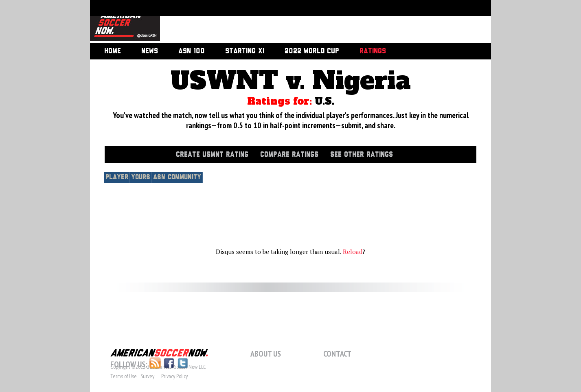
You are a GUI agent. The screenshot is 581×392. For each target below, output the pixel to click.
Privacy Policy (174, 376)
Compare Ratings (289, 155)
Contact (337, 354)
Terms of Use (124, 376)
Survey (147, 376)
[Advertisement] (316, 22)
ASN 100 (192, 51)
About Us (266, 354)
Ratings (373, 51)
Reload (353, 252)
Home (113, 51)
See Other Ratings (362, 155)
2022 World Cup (312, 51)
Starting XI (245, 51)
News (150, 51)
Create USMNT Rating (212, 155)
